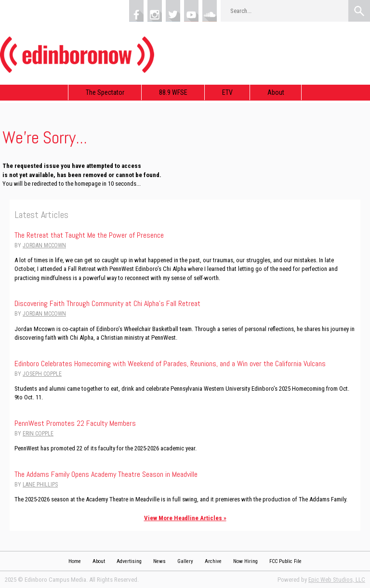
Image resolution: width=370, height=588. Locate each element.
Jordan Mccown (44, 245)
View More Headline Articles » (185, 518)
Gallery (185, 561)
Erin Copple (38, 434)
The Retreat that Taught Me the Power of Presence (89, 235)
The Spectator (105, 92)
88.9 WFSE (173, 92)
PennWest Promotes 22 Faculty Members (75, 423)
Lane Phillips (40, 485)
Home (75, 561)
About (276, 92)
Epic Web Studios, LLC (337, 580)
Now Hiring (245, 561)
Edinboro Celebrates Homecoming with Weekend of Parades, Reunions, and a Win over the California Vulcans (170, 364)
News (159, 561)
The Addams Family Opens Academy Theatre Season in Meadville (106, 474)
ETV (227, 92)
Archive (213, 561)
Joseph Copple (42, 374)
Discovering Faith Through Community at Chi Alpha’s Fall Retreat (107, 303)
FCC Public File (285, 561)
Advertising (129, 561)
